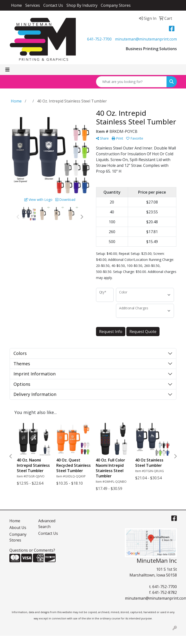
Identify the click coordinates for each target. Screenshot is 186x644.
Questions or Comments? (32, 550)
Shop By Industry (82, 5)
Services (33, 5)
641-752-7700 (99, 39)
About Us (18, 528)
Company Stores (116, 5)
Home (16, 5)
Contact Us (53, 5)
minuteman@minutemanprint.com (146, 39)
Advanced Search (47, 524)
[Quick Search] (131, 82)
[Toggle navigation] (7, 70)
